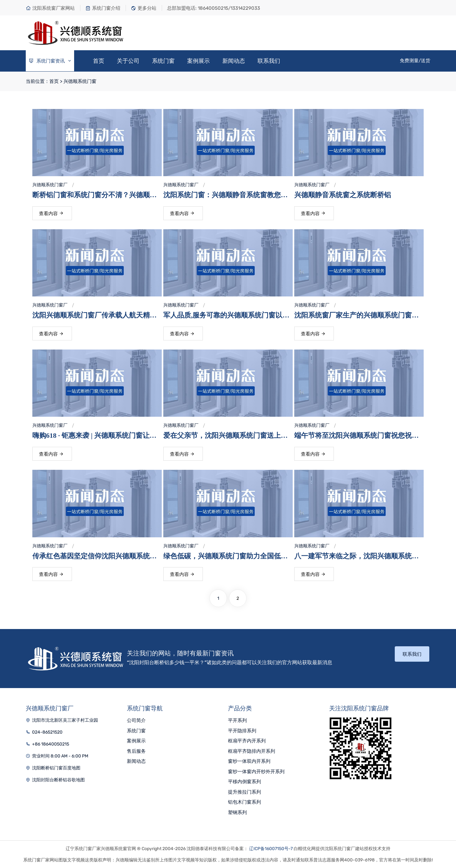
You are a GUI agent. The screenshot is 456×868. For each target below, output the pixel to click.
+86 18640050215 (51, 744)
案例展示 (198, 61)
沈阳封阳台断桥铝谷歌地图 (58, 780)
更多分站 (144, 8)
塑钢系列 (237, 812)
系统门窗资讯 (50, 61)
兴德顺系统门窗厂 (50, 185)
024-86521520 (47, 732)
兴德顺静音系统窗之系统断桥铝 (343, 195)
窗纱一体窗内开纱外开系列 (256, 772)
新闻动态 (234, 61)
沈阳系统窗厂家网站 (50, 8)
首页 (99, 61)
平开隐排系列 (242, 731)
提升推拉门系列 (244, 792)
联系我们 (269, 61)
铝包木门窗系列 (244, 802)
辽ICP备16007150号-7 (271, 849)
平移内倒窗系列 (244, 782)
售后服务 (136, 751)
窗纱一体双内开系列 (249, 761)
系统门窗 (163, 61)
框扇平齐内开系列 (247, 741)
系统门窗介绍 (103, 8)
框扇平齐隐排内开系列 (252, 751)
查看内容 (51, 214)
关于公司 (128, 61)
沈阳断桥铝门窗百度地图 (56, 768)
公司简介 (136, 720)
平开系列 (237, 720)
